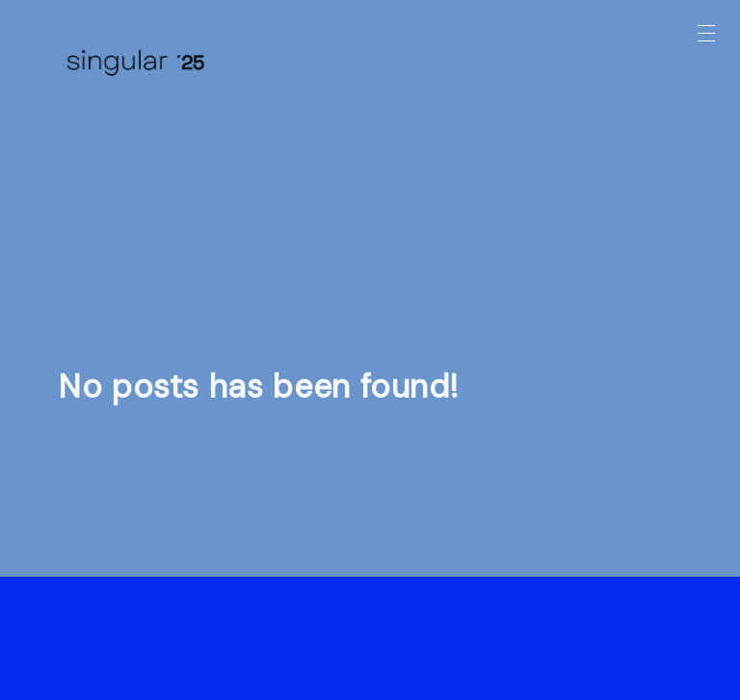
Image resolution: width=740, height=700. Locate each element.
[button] (706, 34)
